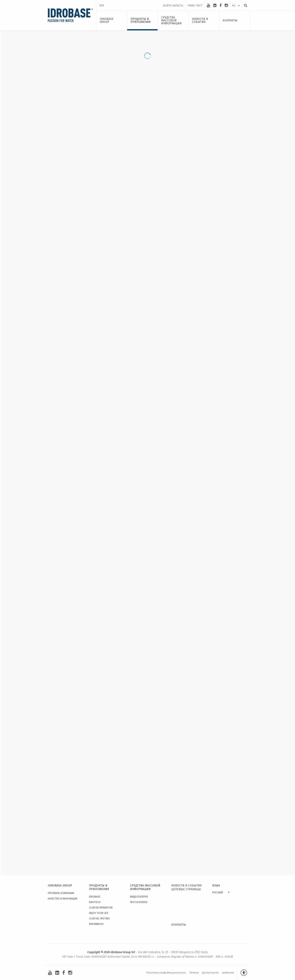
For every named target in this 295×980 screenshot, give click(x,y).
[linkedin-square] (215, 5)
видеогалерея (139, 897)
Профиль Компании (61, 893)
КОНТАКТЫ (179, 925)
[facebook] (221, 5)
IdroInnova (96, 924)
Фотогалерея (139, 902)
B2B (102, 5)
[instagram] (226, 5)
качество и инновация (63, 899)
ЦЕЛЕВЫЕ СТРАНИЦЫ (186, 889)
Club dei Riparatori (101, 908)
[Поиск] (244, 5)
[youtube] (208, 5)
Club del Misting (99, 919)
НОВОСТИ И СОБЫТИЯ (187, 886)
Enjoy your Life (99, 913)
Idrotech (95, 902)
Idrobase (95, 897)
